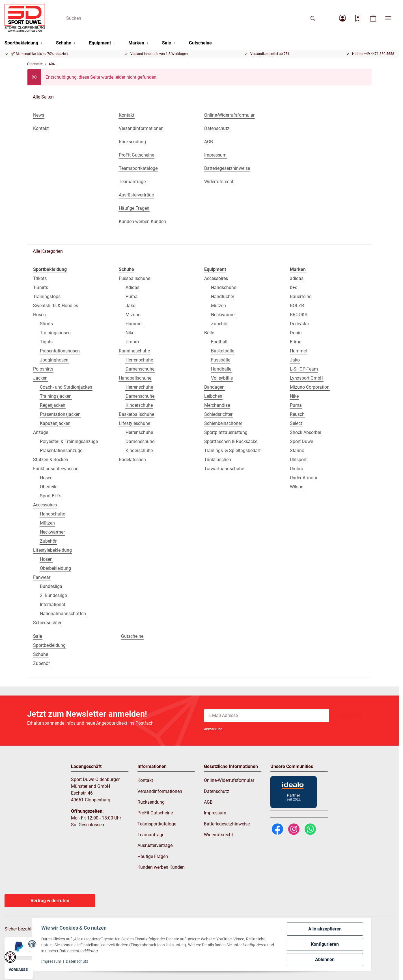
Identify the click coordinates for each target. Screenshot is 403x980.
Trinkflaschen (218, 460)
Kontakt (145, 780)
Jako (131, 306)
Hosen (39, 315)
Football (219, 342)
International (52, 605)
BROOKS (299, 315)
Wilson (297, 487)
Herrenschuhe (139, 360)
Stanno (297, 451)
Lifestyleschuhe (134, 423)
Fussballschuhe (134, 278)
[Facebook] (277, 829)
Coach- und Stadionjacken (66, 387)
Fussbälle (221, 360)
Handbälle (221, 369)
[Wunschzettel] (358, 18)
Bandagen (214, 387)
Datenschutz (77, 961)
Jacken (40, 378)
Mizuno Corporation (310, 387)
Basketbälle (223, 351)
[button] (342, 18)
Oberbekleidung (55, 568)
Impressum (51, 961)
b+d (294, 287)
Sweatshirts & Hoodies (56, 306)
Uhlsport (298, 460)
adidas (297, 278)
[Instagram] (294, 829)
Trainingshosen (55, 333)
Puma (132, 297)
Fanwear (42, 577)
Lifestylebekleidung (52, 550)
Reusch (297, 414)
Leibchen (213, 396)
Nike (130, 333)
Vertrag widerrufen (50, 901)
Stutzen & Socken (51, 460)
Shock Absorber (306, 432)
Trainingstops (47, 297)
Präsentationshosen (60, 351)
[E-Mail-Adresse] (267, 716)
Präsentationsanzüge (61, 451)
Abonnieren (350, 715)
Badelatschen (132, 460)
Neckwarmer (52, 532)
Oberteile (49, 487)
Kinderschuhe (139, 405)
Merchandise (217, 405)
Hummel (134, 324)
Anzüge (41, 432)
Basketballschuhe (136, 414)
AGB (208, 802)
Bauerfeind (301, 297)
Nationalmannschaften (63, 614)
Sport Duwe (301, 441)
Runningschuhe (134, 351)
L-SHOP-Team (304, 369)
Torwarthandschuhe (224, 469)
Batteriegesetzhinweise (227, 824)
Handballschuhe (135, 378)
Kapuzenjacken (55, 423)
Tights (46, 342)
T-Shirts (41, 287)
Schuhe (41, 654)
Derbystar (299, 324)
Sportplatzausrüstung (226, 432)
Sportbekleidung (49, 645)
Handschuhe (52, 514)
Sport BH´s (51, 496)
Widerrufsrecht (218, 835)
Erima (296, 342)
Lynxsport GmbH (307, 378)
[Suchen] (184, 18)
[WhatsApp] (310, 829)
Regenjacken (53, 405)
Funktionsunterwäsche (56, 469)
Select (296, 423)
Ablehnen (325, 959)
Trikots (40, 278)
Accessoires (45, 505)
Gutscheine (132, 636)
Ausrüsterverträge (155, 845)
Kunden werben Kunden (161, 867)
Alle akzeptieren (325, 929)
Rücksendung (151, 802)
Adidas (132, 287)
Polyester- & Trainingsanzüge (69, 441)
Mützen (47, 523)
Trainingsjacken (56, 396)
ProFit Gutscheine (155, 813)
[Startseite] (25, 18)
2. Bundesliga (53, 595)
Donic (296, 333)
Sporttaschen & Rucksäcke (231, 441)
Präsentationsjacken (60, 414)
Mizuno (133, 315)
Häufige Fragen (153, 856)
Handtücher (223, 297)
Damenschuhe (140, 369)
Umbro (132, 342)
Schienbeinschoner (223, 423)
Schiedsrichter (47, 623)
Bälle (209, 333)
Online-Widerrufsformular (229, 780)
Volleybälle (222, 378)
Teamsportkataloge (157, 824)
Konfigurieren (325, 944)
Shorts (46, 324)
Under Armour (304, 478)
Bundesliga (51, 586)
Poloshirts (43, 369)
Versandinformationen (160, 791)
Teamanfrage (151, 835)
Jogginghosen (54, 360)
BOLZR (297, 306)
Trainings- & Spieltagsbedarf (232, 451)
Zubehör (48, 541)
